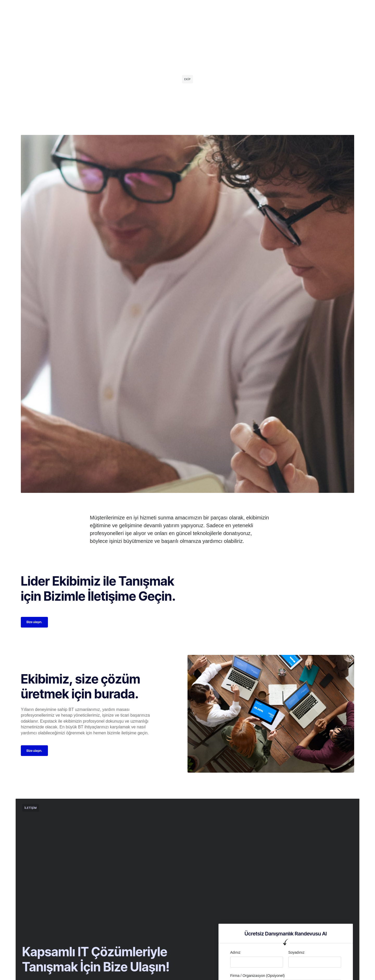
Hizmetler (176, 9)
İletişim (215, 9)
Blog (196, 9)
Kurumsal (150, 9)
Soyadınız (296, 954)
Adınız (235, 954)
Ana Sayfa (124, 9)
